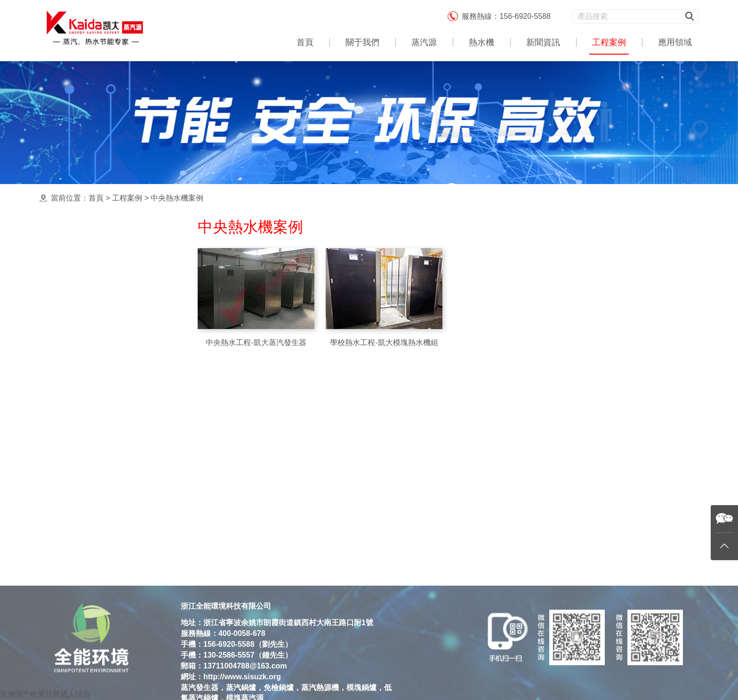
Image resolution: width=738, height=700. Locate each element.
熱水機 (481, 42)
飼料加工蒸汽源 (89, 468)
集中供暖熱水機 (89, 280)
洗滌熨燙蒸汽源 (89, 355)
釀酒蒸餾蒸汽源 (89, 374)
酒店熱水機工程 (89, 430)
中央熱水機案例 (177, 198)
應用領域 (675, 42)
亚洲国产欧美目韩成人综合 (45, 694)
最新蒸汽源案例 (89, 261)
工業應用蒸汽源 (89, 337)
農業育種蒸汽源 (89, 449)
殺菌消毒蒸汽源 (89, 412)
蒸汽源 (424, 42)
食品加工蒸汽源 (89, 393)
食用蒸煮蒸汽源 (89, 299)
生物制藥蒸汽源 (89, 487)
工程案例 (609, 42)
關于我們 (362, 42)
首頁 (305, 42)
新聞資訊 (543, 42)
